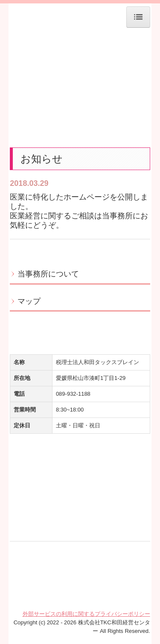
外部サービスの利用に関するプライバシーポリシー (86, 614)
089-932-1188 (73, 394)
